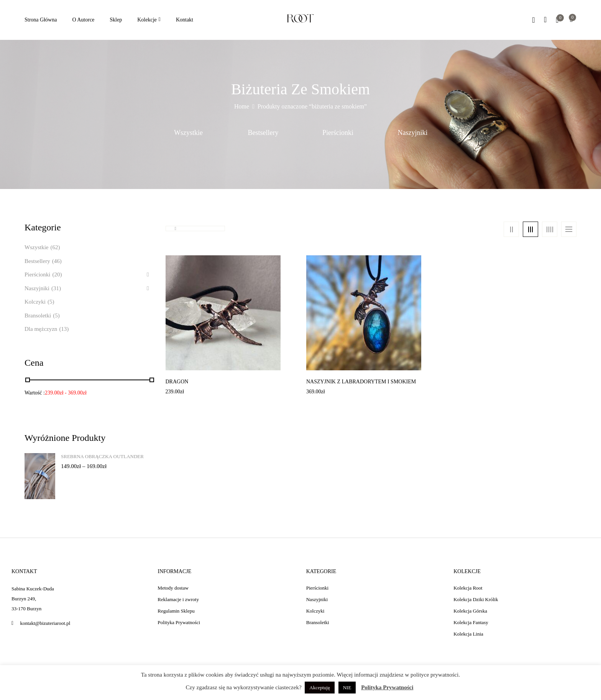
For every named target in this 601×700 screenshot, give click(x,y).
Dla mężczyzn (41, 329)
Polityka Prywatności (387, 687)
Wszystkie (188, 133)
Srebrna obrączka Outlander (102, 456)
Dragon (177, 382)
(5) (51, 302)
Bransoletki (38, 315)
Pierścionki (338, 133)
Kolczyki (35, 302)
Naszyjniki (413, 133)
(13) (64, 329)
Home (242, 106)
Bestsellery (263, 133)
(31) (56, 288)
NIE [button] (347, 688)
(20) (57, 274)
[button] (571, 20)
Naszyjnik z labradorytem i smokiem (361, 382)
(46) (57, 261)
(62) (55, 247)
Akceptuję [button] (319, 688)
